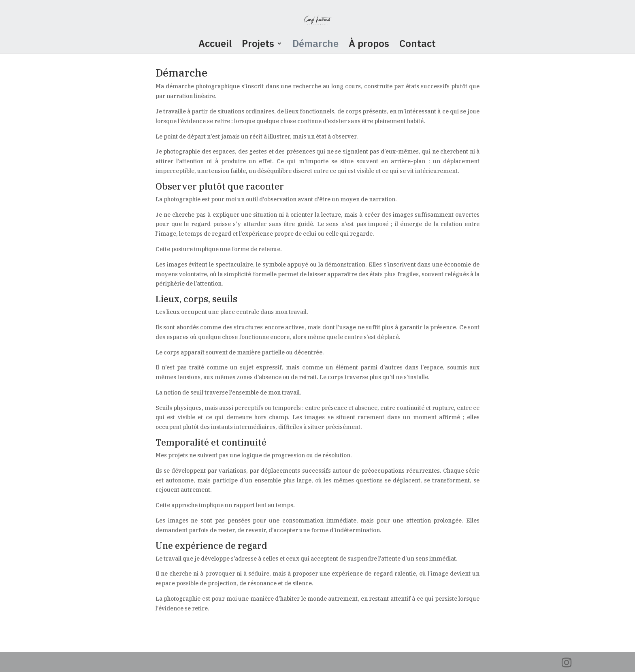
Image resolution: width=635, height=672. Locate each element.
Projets (258, 45)
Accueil (215, 45)
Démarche (315, 45)
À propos (369, 45)
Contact (418, 45)
